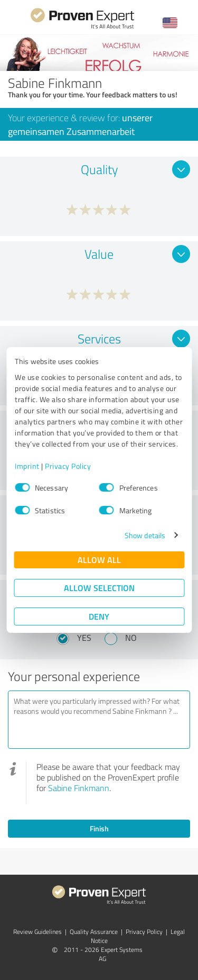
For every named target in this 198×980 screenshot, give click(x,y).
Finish (99, 828)
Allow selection (99, 588)
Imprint (27, 466)
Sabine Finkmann (79, 788)
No (131, 638)
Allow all (99, 560)
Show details (145, 535)
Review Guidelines (37, 932)
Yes (84, 638)
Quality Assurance (94, 932)
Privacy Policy (68, 466)
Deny (99, 616)
